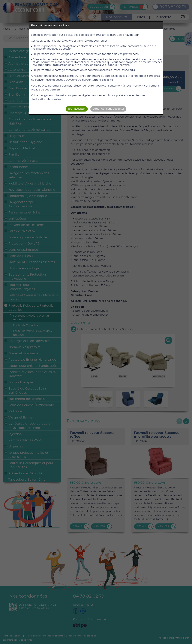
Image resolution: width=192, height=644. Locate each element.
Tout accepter (77, 109)
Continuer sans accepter (108, 109)
